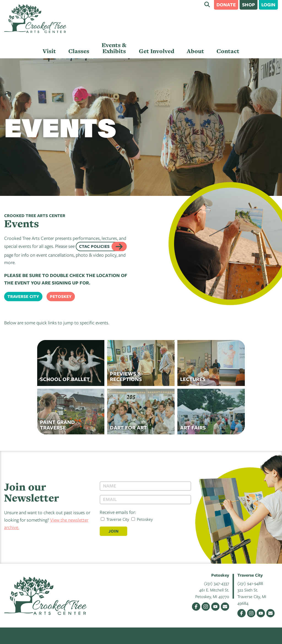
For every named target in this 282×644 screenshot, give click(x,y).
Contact (228, 51)
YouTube (215, 607)
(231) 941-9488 (250, 583)
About (195, 51)
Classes (79, 51)
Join (113, 531)
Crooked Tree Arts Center (35, 19)
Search (207, 4)
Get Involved (157, 51)
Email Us (225, 607)
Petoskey (61, 296)
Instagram (206, 607)
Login (268, 5)
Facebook (196, 607)
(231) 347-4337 (217, 583)
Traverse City (23, 296)
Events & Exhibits (114, 48)
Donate (226, 5)
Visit (49, 51)
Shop (249, 5)
